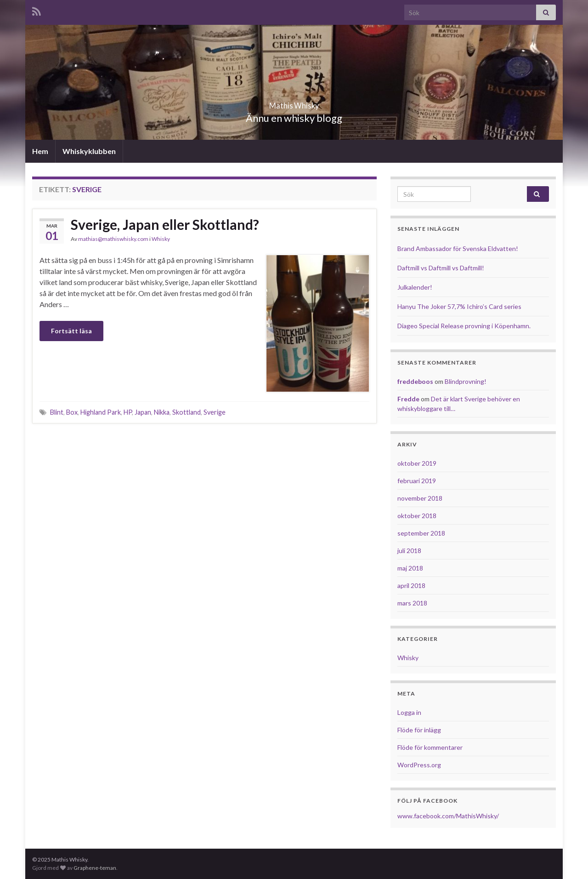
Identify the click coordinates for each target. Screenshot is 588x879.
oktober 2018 (417, 516)
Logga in (409, 712)
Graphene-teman (95, 868)
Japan (143, 412)
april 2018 (411, 585)
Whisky (161, 239)
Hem (40, 151)
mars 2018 (412, 603)
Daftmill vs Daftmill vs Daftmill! (441, 268)
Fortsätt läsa (71, 331)
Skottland (187, 412)
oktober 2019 (417, 463)
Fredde (408, 399)
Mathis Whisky (294, 103)
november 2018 (420, 498)
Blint (57, 412)
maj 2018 (410, 568)
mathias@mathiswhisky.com (113, 239)
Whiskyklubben (89, 151)
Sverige (215, 412)
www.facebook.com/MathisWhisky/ (448, 816)
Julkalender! (415, 287)
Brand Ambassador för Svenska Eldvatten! (458, 248)
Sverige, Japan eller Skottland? (165, 224)
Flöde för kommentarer (430, 747)
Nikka (162, 412)
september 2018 (421, 533)
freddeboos (415, 381)
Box (72, 412)
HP (128, 412)
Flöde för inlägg (419, 730)
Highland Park (101, 412)
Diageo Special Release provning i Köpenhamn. (464, 326)
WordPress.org (419, 765)
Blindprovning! (466, 381)
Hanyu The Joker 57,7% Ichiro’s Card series (459, 306)
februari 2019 (417, 481)
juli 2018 (409, 551)
